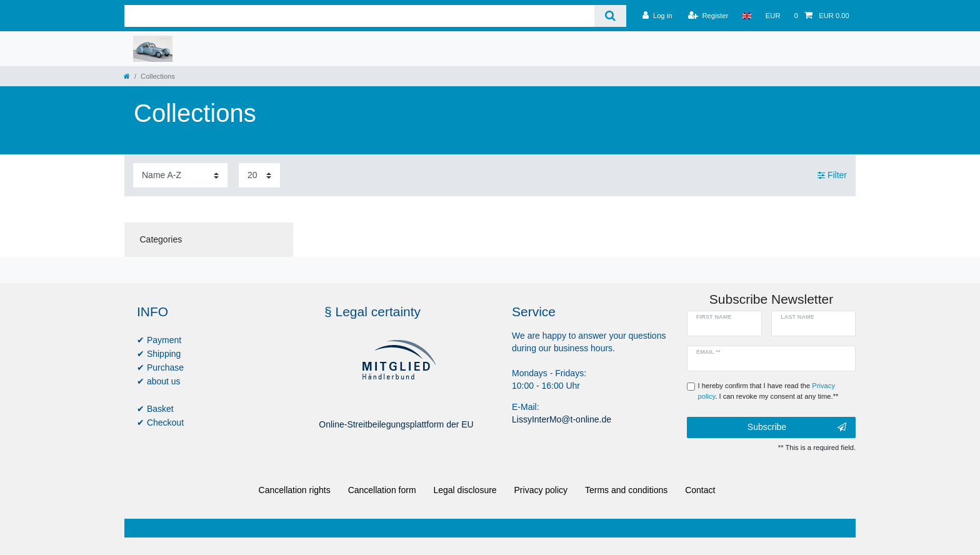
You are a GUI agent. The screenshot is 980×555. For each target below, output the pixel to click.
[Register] (708, 16)
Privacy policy (541, 490)
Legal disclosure (465, 490)
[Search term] (359, 16)
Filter (832, 175)
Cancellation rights (295, 490)
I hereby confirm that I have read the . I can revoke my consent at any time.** (768, 391)
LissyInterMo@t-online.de (562, 419)
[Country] (747, 16)
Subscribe (797, 427)
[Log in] (657, 16)
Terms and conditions (626, 490)
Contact (700, 490)
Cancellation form (382, 490)
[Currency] (773, 16)
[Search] (610, 16)
